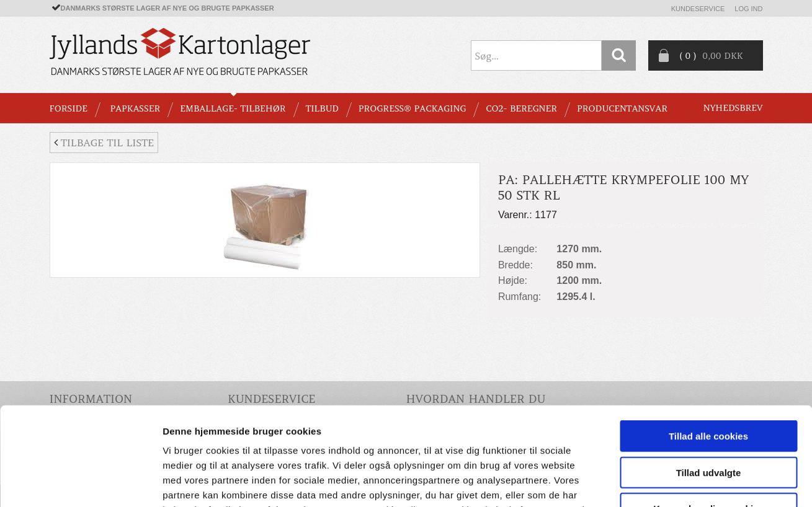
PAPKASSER (135, 108)
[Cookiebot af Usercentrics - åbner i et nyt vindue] (80, 483)
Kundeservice (698, 9)
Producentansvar (622, 108)
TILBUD (322, 108)
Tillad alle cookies (708, 344)
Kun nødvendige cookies (708, 416)
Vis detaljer (645, 483)
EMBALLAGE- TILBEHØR (233, 108)
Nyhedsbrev (733, 108)
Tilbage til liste (104, 143)
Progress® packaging (413, 108)
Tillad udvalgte (709, 380)
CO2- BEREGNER (521, 108)
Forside (69, 108)
